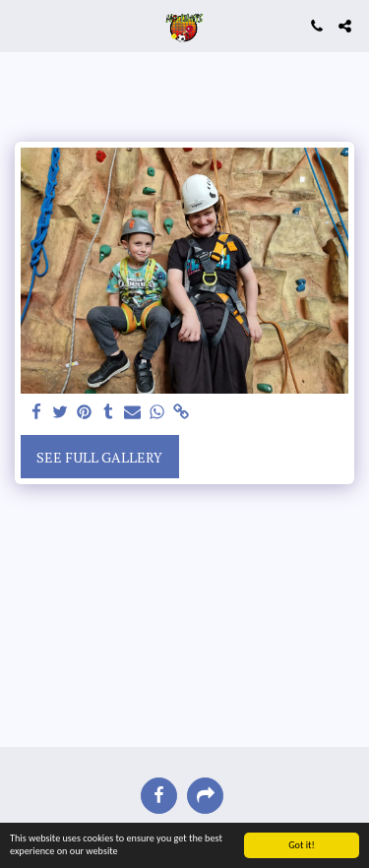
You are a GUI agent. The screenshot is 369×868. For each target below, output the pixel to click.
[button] (22, 25)
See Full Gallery (99, 457)
